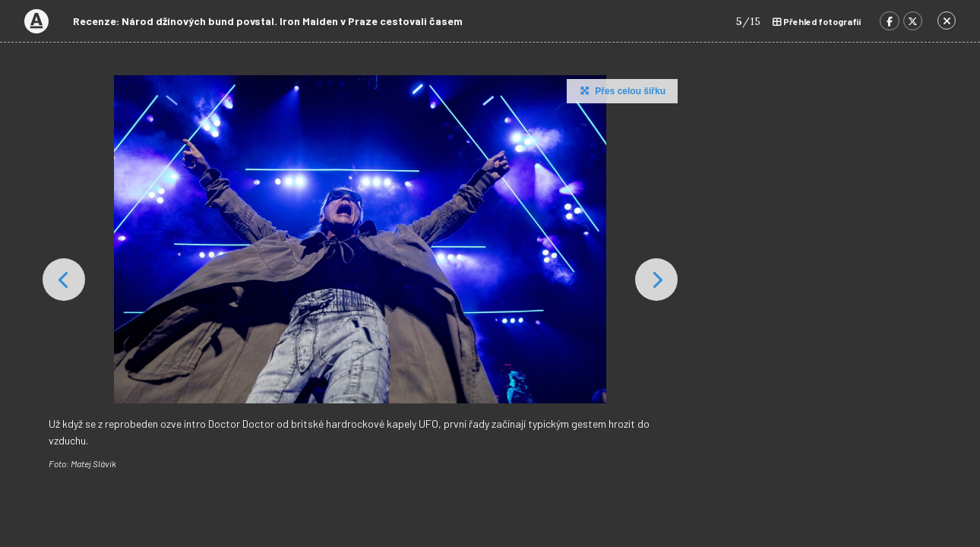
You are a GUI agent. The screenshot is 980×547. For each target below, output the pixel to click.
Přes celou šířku (621, 90)
